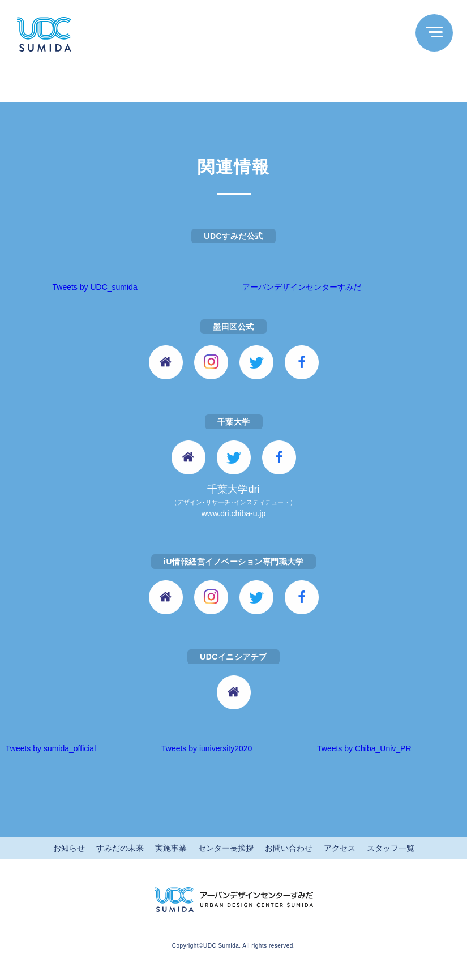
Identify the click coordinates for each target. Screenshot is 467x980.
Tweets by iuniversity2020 (207, 748)
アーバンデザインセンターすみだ (302, 287)
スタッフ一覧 (391, 848)
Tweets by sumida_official (51, 748)
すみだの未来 (120, 848)
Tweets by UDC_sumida (95, 287)
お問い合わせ (289, 848)
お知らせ (69, 848)
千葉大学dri (233, 502)
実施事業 (171, 848)
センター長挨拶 (226, 848)
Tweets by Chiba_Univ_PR (364, 748)
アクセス (340, 848)
